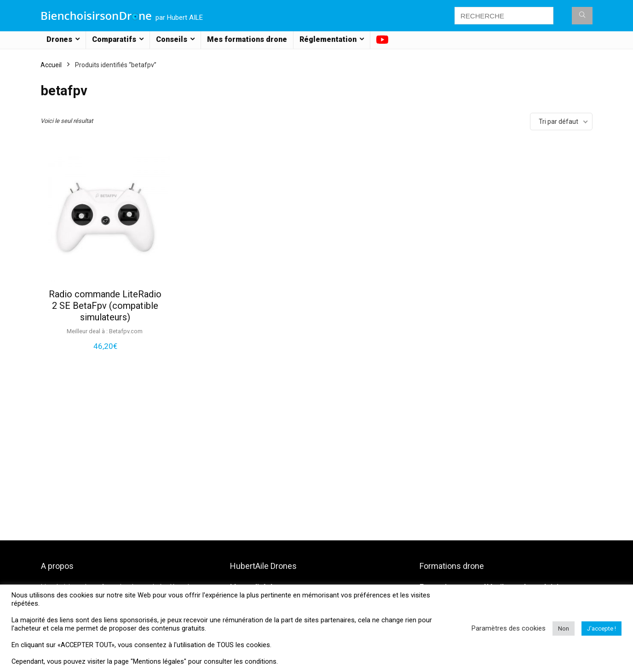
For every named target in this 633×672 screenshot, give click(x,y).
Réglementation (328, 39)
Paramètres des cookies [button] (509, 628)
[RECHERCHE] (582, 16)
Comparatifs (114, 39)
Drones (59, 39)
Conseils (172, 39)
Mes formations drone (247, 39)
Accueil (51, 65)
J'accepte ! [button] (601, 629)
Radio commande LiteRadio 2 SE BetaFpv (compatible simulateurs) (105, 306)
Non (564, 629)
